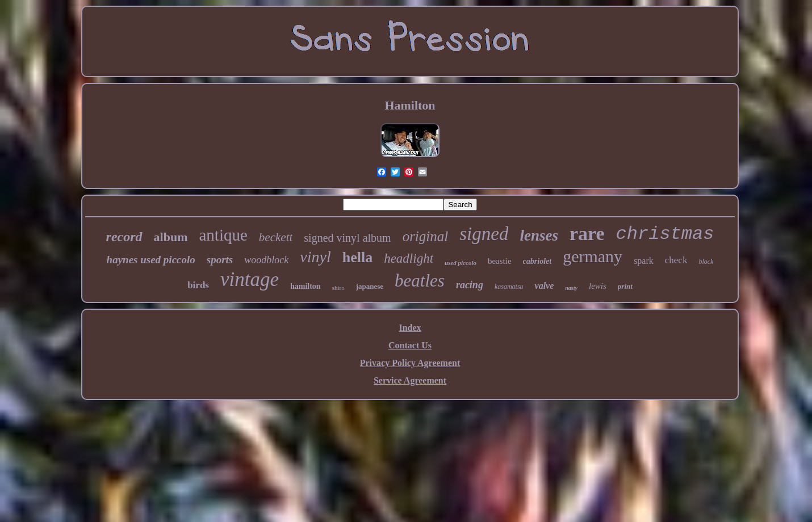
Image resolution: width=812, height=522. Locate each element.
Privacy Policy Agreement (410, 363)
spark (644, 261)
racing (470, 285)
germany (593, 256)
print (625, 286)
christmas (665, 234)
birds (198, 285)
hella (357, 257)
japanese (370, 286)
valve (545, 286)
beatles (420, 281)
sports (220, 260)
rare (587, 233)
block (706, 262)
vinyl (315, 257)
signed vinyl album (347, 238)
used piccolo (461, 263)
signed (484, 234)
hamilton (305, 286)
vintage (250, 279)
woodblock (266, 260)
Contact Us (410, 345)
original (426, 236)
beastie (500, 261)
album (171, 237)
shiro (338, 288)
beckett (276, 237)
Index (410, 328)
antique (223, 235)
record (124, 237)
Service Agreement (410, 380)
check (676, 260)
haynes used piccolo (151, 260)
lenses (539, 235)
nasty (571, 288)
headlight (409, 258)
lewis (598, 286)
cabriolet (537, 261)
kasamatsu (509, 287)
